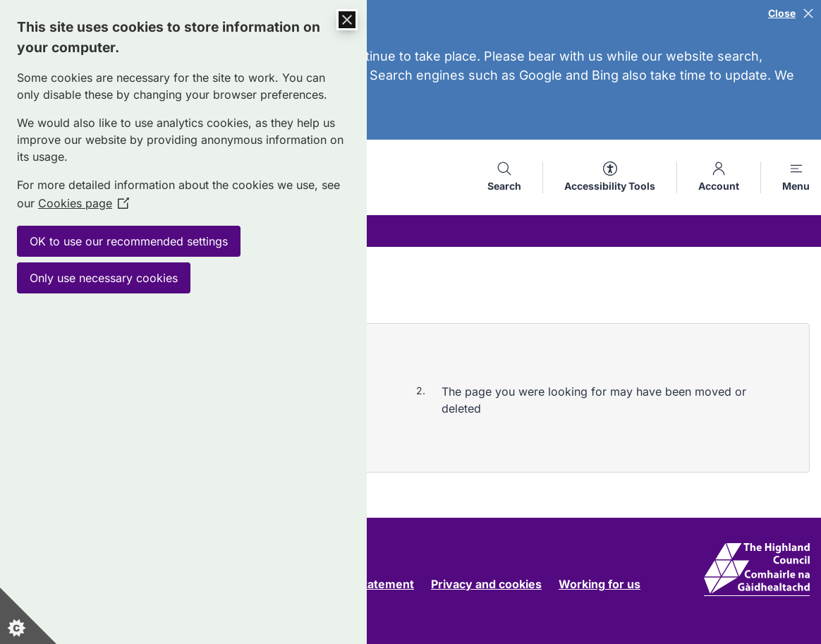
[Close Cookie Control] (347, 20)
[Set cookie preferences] (28, 616)
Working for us (600, 584)
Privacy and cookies (486, 584)
